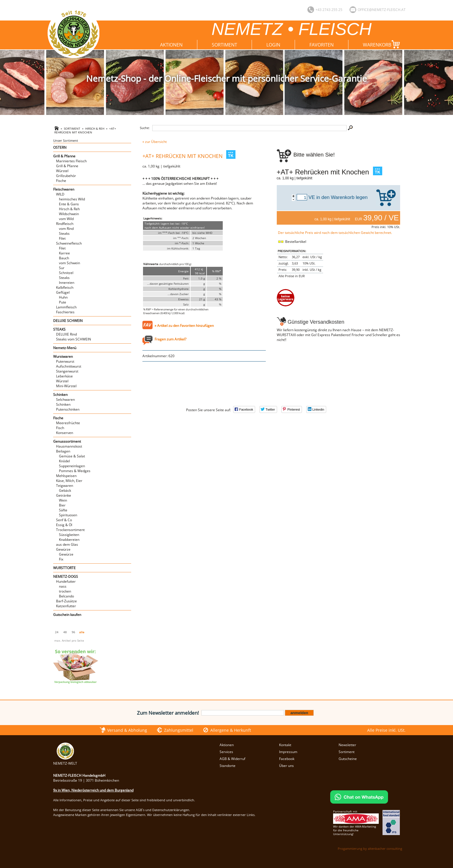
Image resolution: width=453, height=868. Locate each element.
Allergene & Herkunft (231, 730)
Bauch (64, 258)
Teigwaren (65, 486)
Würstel (62, 171)
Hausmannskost (69, 446)
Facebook (287, 759)
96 (73, 632)
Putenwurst (65, 361)
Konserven (65, 433)
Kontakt (285, 745)
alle (82, 632)
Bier (62, 505)
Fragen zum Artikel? (170, 339)
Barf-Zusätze (66, 601)
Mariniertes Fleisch (71, 161)
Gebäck (65, 490)
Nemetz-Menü (65, 348)
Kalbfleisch (65, 287)
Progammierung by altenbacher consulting (370, 849)
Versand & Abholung (127, 730)
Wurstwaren (63, 356)
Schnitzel (66, 273)
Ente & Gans (69, 204)
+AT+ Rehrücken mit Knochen (85, 131)
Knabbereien (69, 540)
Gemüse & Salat (72, 456)
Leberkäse (64, 376)
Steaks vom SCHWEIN (74, 339)
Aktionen (171, 45)
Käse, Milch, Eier (69, 481)
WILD (60, 194)
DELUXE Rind (66, 334)
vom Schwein (69, 263)
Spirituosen (68, 515)
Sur (62, 268)
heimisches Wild (72, 199)
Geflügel (63, 292)
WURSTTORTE (64, 568)
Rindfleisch (65, 224)
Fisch (60, 428)
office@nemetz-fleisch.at (382, 10)
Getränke (64, 495)
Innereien (67, 283)
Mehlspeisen (66, 476)
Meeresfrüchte (68, 423)
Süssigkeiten (69, 535)
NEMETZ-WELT (65, 761)
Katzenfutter (66, 606)
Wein (63, 500)
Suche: (145, 128)
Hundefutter (66, 581)
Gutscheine (348, 759)
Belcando (66, 596)
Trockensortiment (70, 530)
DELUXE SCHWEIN (68, 321)
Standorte (228, 766)
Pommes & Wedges (75, 471)
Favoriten (322, 45)
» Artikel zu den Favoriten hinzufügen (184, 326)
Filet (62, 238)
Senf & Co (64, 520)
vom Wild (66, 219)
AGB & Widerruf (232, 759)
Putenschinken (68, 409)
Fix (61, 559)
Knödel (64, 461)
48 (65, 632)
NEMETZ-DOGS (66, 577)
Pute (63, 302)
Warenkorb (383, 44)
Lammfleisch (66, 307)
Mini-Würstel (66, 386)
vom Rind (66, 229)
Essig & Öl (64, 525)
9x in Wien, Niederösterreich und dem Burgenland (93, 790)
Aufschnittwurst (69, 366)
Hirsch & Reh (95, 129)
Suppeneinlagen (72, 466)
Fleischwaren (64, 189)
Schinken (60, 395)
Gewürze (63, 549)
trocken (65, 591)
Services (226, 752)
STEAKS (59, 329)
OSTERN (60, 147)
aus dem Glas (67, 544)
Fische (61, 181)
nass (63, 586)
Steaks (64, 233)
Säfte (63, 510)
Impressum (288, 752)
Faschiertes (65, 312)
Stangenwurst (67, 371)
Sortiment (224, 45)
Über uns (286, 766)
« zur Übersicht (155, 142)
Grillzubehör (66, 176)
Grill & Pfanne (64, 156)
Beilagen (63, 451)
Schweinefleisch (69, 243)
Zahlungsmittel (179, 730)
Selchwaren (65, 399)
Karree (64, 253)
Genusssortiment (67, 441)
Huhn (63, 297)
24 (57, 632)
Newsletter (347, 745)
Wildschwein (69, 214)
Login (273, 45)
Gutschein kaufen (67, 615)
